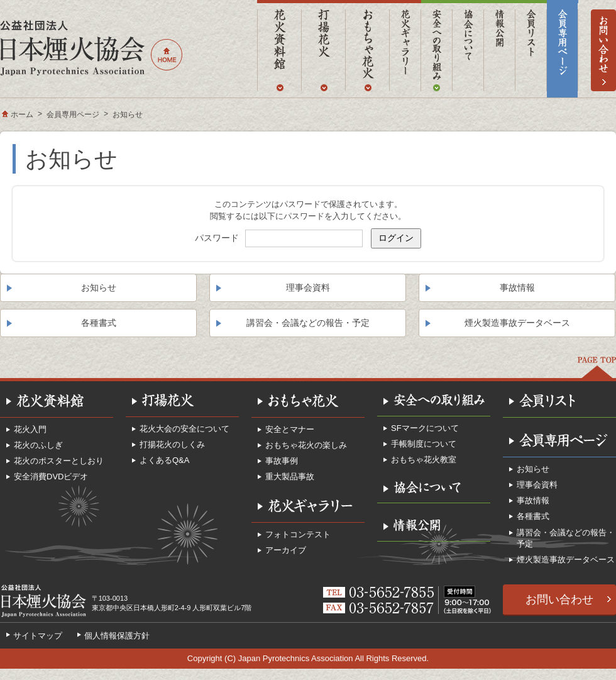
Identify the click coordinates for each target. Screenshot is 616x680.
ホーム (22, 114)
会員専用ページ (73, 114)
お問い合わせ (559, 599)
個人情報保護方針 (117, 636)
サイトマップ (38, 636)
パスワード (217, 238)
